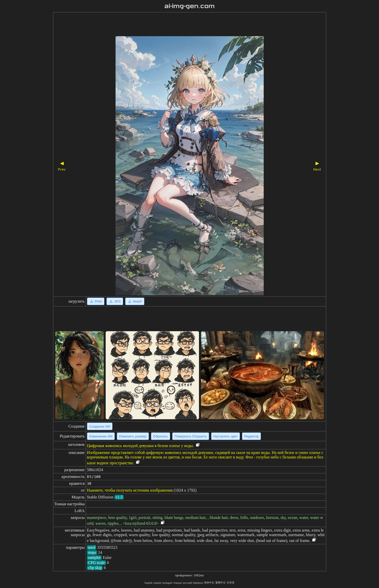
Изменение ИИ (101, 436)
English (149, 583)
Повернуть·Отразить (191, 436)
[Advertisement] (181, 25)
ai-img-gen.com (190, 6)
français (178, 583)
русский (187, 583)
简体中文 (209, 583)
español (157, 583)
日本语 (231, 583)
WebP (135, 301)
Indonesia (198, 583)
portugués (168, 583)
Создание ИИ (100, 426)
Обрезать (161, 436)
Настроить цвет (226, 436)
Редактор (251, 436)
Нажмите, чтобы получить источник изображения (130, 490)
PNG (96, 301)
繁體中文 (220, 583)
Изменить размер (133, 436)
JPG (115, 301)
